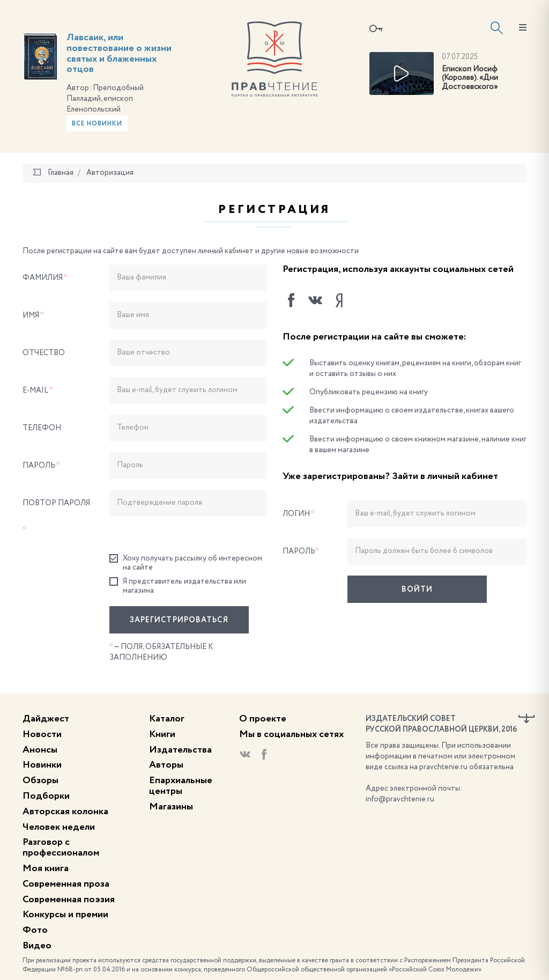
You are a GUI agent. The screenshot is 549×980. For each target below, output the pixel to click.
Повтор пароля (56, 517)
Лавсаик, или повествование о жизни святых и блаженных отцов (119, 53)
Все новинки (97, 124)
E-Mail (38, 390)
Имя (33, 315)
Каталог (167, 719)
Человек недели (59, 827)
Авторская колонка (65, 812)
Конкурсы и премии (65, 915)
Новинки (42, 765)
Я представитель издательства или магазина (178, 586)
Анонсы (40, 750)
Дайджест (46, 719)
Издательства (180, 750)
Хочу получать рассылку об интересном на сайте (186, 563)
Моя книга (46, 868)
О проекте (263, 719)
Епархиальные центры (181, 786)
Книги (162, 734)
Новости (42, 734)
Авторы (166, 765)
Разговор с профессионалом (61, 848)
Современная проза (66, 884)
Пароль (41, 466)
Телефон (42, 428)
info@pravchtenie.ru (400, 799)
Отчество (44, 353)
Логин (299, 514)
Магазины (171, 807)
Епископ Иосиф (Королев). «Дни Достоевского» (470, 78)
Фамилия (45, 278)
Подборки (46, 796)
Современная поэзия (69, 900)
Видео (37, 946)
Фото (35, 930)
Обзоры (40, 780)
